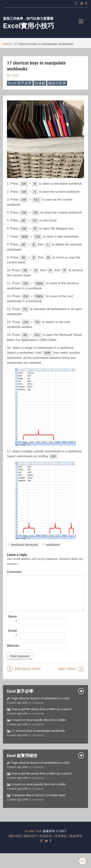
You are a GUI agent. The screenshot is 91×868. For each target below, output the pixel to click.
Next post (67, 669)
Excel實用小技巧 (29, 26)
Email (13, 633)
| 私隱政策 (44, 836)
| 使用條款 (59, 836)
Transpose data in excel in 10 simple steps (38, 795)
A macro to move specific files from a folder (39, 720)
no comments (36, 703)
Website (12, 646)
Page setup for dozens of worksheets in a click (40, 698)
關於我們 (15, 836)
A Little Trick (33, 831)
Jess (15, 75)
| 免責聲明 (75, 836)
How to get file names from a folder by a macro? (42, 709)
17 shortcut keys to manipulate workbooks (38, 731)
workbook (53, 545)
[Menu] (81, 21)
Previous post (28, 669)
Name (12, 619)
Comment (12, 572)
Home (7, 44)
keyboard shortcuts (25, 545)
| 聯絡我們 (29, 836)
